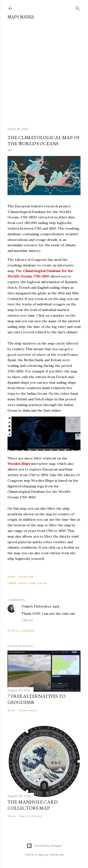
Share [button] (11, 577)
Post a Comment (21, 631)
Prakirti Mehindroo (37, 606)
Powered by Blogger (44, 846)
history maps (26, 583)
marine (42, 583)
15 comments (28, 710)
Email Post (26, 577)
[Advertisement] (44, 71)
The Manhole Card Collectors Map (33, 805)
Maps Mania (21, 17)
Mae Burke (57, 855)
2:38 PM (27, 620)
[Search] (78, 7)
